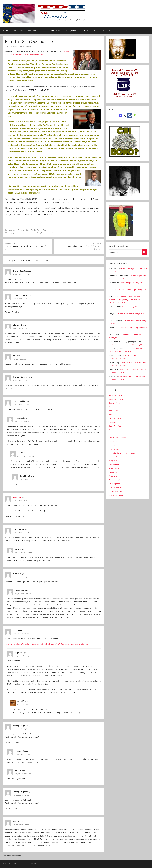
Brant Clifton (29, 46)
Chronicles (113, 425)
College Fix (113, 433)
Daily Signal (114, 445)
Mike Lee (27, 233)
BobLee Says (114, 414)
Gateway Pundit (115, 460)
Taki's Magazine (115, 487)
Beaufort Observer (116, 406)
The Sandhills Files (52, 31)
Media (22, 230)
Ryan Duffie (18, 498)
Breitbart (112, 418)
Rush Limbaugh (115, 483)
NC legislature (71, 31)
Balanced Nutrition (90, 31)
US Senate (54, 233)
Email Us (107, 31)
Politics (34, 230)
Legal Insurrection (116, 468)
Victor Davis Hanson (117, 498)
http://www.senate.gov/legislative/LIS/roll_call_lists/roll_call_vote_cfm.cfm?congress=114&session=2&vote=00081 (53, 644)
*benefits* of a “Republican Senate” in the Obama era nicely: (32, 55)
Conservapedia (115, 437)
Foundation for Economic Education (123, 456)
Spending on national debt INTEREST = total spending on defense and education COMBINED (126, 300)
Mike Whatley (34, 31)
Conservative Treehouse (119, 441)
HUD (21, 233)
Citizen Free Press (116, 429)
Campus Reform (115, 422)
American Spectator (117, 402)
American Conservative (118, 398)
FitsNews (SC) (114, 452)
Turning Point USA (116, 495)
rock (19, 453)
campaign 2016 (14, 230)
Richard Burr (41, 230)
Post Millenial (114, 475)
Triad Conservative (116, 491)
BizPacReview (115, 410)
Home (5, 31)
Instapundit (113, 464)
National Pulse (115, 472)
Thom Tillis (45, 233)
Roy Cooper (18, 31)
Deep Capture (114, 448)
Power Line (113, 479)
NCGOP (28, 230)
